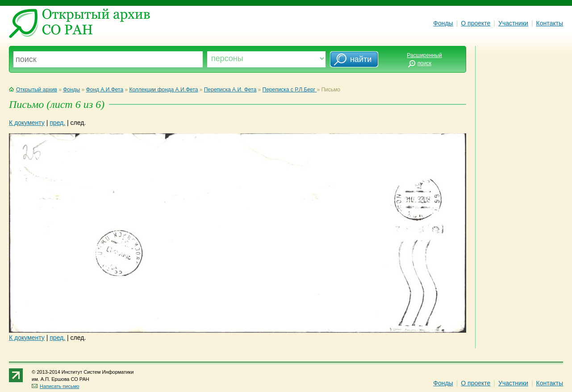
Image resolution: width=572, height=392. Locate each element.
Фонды (443, 23)
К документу (27, 123)
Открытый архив (33, 90)
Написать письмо (55, 386)
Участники (513, 23)
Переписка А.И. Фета (230, 90)
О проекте (476, 23)
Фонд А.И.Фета (105, 90)
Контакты (550, 23)
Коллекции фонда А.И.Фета (163, 90)
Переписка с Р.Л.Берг (290, 90)
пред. (57, 123)
